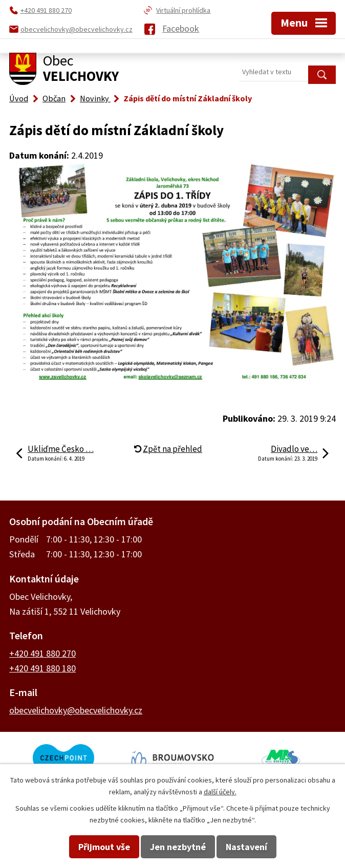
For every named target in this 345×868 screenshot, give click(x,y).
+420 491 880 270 (42, 653)
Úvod (19, 98)
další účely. (220, 792)
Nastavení (246, 847)
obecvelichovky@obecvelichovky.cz (76, 710)
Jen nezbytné (178, 847)
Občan (54, 98)
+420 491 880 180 (42, 668)
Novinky (95, 98)
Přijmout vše (104, 847)
